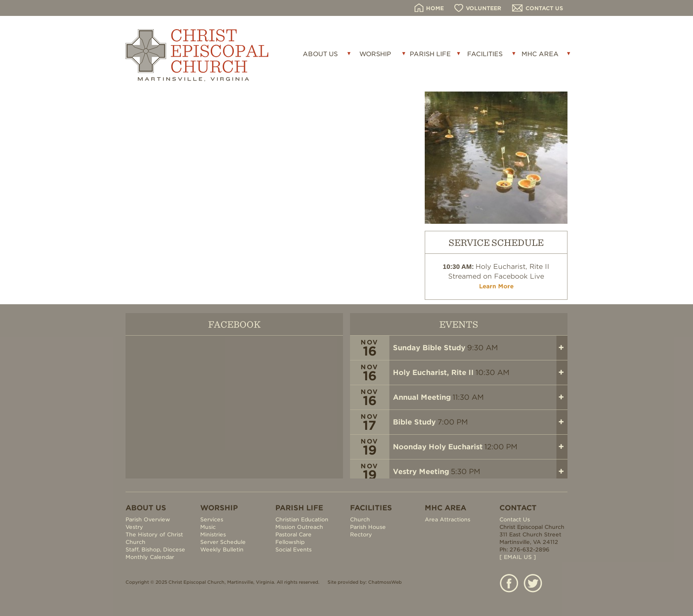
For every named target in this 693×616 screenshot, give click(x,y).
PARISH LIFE (430, 54)
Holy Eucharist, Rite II (433, 373)
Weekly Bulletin (222, 549)
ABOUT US (320, 54)
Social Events (293, 549)
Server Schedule (223, 542)
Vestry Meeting (421, 472)
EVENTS (459, 324)
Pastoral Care (293, 534)
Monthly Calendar (150, 557)
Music (208, 527)
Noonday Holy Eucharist (438, 447)
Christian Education (302, 519)
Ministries (213, 534)
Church (360, 519)
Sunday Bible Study (429, 348)
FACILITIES (485, 54)
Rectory (361, 534)
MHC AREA (540, 54)
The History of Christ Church (154, 538)
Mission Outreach (299, 527)
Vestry (134, 527)
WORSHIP (375, 54)
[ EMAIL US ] (518, 557)
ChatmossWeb (385, 582)
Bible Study (414, 422)
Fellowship (290, 542)
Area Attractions (447, 519)
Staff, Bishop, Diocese (155, 549)
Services (212, 519)
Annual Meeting (422, 397)
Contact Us (515, 519)
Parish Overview (148, 519)
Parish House (368, 527)
